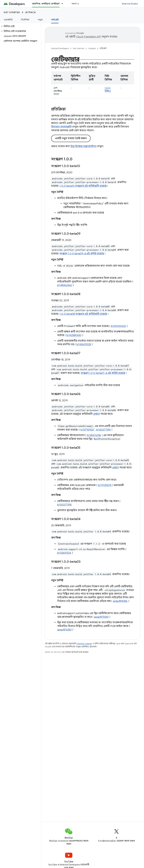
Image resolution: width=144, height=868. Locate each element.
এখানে (96, 414)
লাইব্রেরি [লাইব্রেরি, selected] (55, 20)
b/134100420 (118, 326)
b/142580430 (74, 335)
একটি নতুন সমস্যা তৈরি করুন (71, 138)
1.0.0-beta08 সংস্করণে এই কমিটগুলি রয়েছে (83, 314)
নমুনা (40, 20)
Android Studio (130, 4)
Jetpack (30, 12)
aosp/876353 (64, 630)
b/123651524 (64, 553)
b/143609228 (84, 344)
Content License (84, 644)
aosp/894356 (120, 601)
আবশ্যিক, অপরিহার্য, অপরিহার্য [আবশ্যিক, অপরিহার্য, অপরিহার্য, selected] (46, 4)
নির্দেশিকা (25, 20)
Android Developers (60, 48)
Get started (12, 12)
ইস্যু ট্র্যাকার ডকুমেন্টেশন (83, 146)
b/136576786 (94, 435)
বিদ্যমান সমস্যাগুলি (61, 127)
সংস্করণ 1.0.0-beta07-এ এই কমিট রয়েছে (103, 373)
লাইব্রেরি (103, 48)
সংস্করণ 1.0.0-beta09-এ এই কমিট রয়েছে (82, 254)
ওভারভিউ (8, 20)
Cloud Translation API (89, 37)
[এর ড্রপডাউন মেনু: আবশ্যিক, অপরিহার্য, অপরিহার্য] (64, 4)
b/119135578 (105, 485)
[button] (20, 26)
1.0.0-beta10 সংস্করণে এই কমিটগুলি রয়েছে (83, 186)
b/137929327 (87, 430)
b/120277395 (103, 430)
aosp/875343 (101, 617)
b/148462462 (65, 285)
